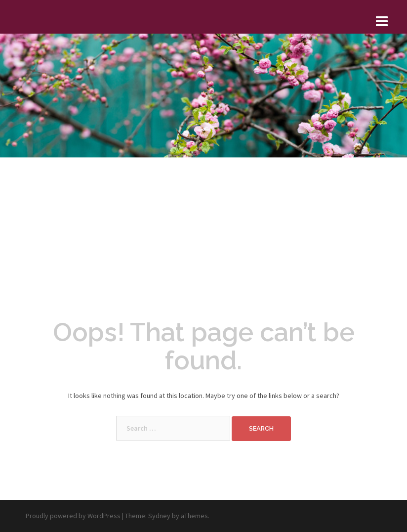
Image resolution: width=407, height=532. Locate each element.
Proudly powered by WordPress (73, 516)
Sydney (159, 516)
